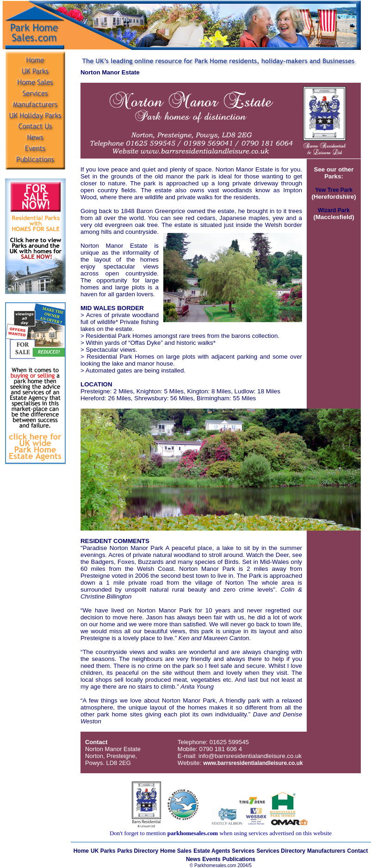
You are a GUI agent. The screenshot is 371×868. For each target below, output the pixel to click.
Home (81, 851)
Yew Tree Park (334, 190)
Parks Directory (138, 851)
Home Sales (176, 851)
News (193, 859)
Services (243, 851)
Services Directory (281, 851)
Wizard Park (334, 210)
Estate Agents (213, 851)
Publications (239, 859)
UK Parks (103, 851)
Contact (358, 851)
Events (211, 859)
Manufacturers (326, 851)
